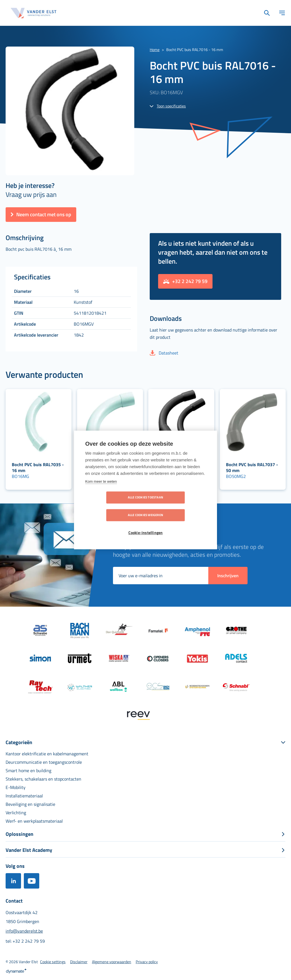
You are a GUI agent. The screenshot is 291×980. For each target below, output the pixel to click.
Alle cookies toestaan (113, 507)
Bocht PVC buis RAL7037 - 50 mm (252, 467)
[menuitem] (47, 754)
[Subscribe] (228, 576)
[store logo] (34, 13)
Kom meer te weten (101, 490)
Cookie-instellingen (146, 524)
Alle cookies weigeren (178, 507)
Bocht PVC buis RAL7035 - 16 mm (38, 467)
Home (155, 50)
